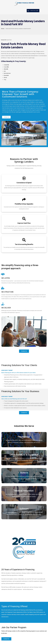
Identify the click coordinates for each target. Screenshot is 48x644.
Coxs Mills (6, 67)
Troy (5, 80)
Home (3, 29)
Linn (5, 71)
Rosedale (6, 75)
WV (5, 40)
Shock (5, 77)
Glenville (6, 69)
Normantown (7, 73)
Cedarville (6, 65)
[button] (6, 117)
